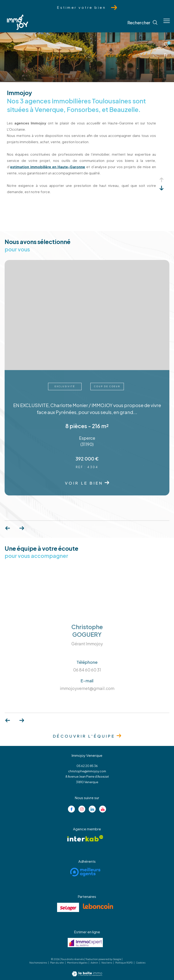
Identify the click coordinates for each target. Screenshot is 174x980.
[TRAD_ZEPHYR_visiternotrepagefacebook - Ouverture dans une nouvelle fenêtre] (71, 809)
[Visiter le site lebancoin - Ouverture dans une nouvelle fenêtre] (98, 906)
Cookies (141, 963)
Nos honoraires (38, 963)
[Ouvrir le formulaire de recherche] (143, 23)
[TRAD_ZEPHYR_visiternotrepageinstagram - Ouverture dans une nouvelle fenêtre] (82, 809)
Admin (95, 963)
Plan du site (57, 963)
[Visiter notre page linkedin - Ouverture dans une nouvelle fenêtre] (92, 809)
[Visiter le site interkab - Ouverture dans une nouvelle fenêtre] (85, 838)
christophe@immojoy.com (87, 771)
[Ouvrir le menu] (167, 21)
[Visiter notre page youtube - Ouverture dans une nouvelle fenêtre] (103, 809)
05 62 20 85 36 (87, 766)
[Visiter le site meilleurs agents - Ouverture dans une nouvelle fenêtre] (85, 872)
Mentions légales (77, 963)
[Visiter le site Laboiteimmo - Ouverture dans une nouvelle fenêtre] (87, 971)
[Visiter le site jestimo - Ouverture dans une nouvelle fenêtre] (85, 943)
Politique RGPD (124, 963)
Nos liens (107, 963)
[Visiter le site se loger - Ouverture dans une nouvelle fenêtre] (68, 907)
